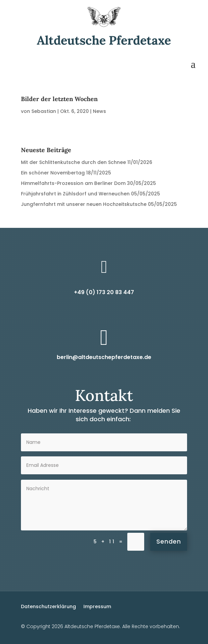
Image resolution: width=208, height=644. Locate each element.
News (99, 111)
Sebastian (44, 111)
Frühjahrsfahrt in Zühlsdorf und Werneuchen (75, 194)
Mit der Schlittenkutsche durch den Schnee (73, 162)
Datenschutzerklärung (48, 606)
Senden (169, 541)
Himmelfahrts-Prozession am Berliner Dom (73, 183)
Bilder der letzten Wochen (59, 99)
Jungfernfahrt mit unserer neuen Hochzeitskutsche (84, 204)
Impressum (97, 606)
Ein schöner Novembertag (53, 173)
